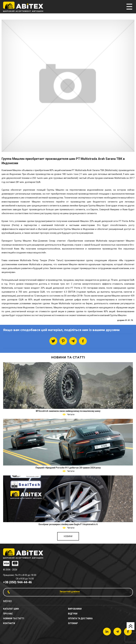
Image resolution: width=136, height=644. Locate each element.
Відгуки (73, 614)
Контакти (9, 623)
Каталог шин (11, 609)
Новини (68, 536)
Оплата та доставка (80, 618)
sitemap (73, 623)
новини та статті (14, 618)
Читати (70, 414)
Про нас (8, 614)
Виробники (75, 609)
